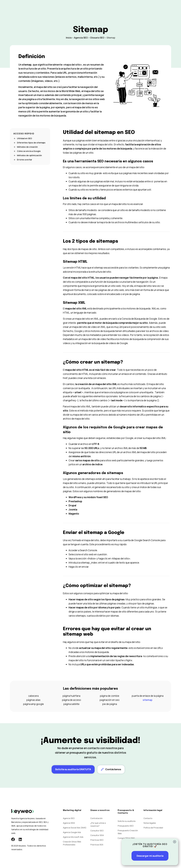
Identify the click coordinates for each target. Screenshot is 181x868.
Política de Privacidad (153, 828)
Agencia (95, 7)
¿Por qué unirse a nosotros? (98, 824)
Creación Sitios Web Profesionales (72, 843)
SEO (59, 7)
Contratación (96, 818)
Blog (106, 7)
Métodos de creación (26, 147)
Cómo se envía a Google (27, 151)
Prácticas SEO (97, 840)
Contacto (118, 7)
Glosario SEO (97, 38)
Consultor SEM (97, 835)
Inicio (69, 38)
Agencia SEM (69, 823)
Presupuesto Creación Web (128, 832)
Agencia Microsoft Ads (73, 837)
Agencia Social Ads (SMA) (75, 828)
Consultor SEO (97, 831)
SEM (68, 7)
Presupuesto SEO (126, 826)
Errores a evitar (23, 160)
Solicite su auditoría (127, 821)
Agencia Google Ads (72, 832)
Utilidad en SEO (23, 138)
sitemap (148, 700)
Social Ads (80, 7)
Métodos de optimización (28, 155)
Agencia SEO (81, 38)
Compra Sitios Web (126, 838)
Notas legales (150, 823)
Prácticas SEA (97, 845)
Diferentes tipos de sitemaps (29, 143)
